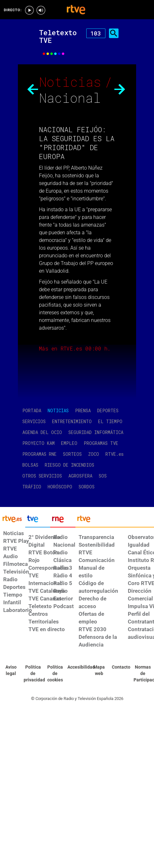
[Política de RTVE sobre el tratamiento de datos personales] (33, 674)
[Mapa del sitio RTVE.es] (99, 671)
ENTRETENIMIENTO (72, 421)
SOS (103, 476)
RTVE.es (115, 454)
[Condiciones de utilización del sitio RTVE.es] (11, 671)
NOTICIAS (58, 410)
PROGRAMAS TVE (101, 443)
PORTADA (32, 410)
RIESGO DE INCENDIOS (69, 465)
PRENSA (83, 410)
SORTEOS (72, 454)
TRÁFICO (32, 487)
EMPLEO (69, 443)
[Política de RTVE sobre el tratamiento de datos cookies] (55, 674)
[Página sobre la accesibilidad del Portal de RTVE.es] (77, 667)
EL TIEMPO (110, 421)
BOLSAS (30, 465)
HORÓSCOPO (60, 487)
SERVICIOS (34, 421)
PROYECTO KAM (38, 443)
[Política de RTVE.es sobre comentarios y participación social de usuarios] (143, 674)
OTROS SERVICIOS (42, 476)
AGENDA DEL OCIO (42, 432)
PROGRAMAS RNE (39, 454)
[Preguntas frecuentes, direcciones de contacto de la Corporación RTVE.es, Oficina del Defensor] (121, 667)
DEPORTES (108, 410)
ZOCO (94, 454)
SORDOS (87, 487)
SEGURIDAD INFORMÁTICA (96, 432)
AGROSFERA (80, 476)
